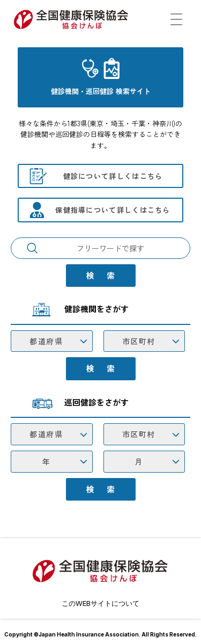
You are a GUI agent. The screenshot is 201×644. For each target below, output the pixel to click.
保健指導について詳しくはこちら (113, 210)
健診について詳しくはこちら (113, 176)
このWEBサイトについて (100, 603)
